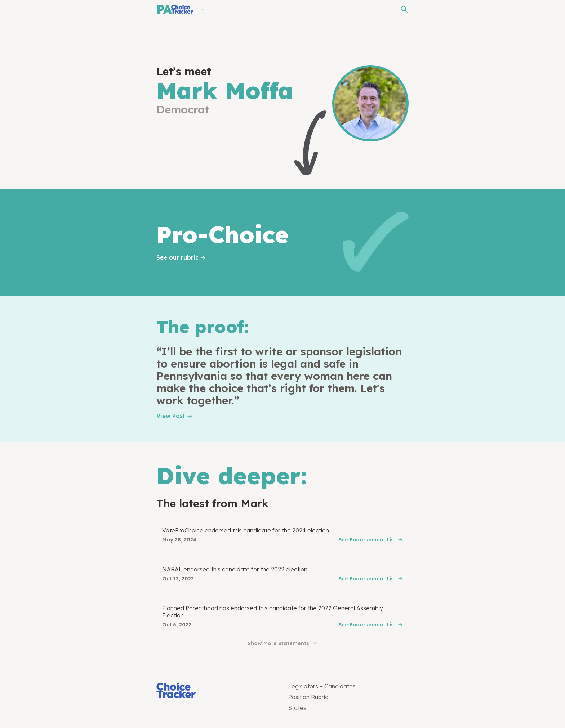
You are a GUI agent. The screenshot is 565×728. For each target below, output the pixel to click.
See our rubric (177, 257)
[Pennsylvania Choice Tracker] (175, 9)
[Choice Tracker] (217, 691)
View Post (171, 416)
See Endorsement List (367, 540)
